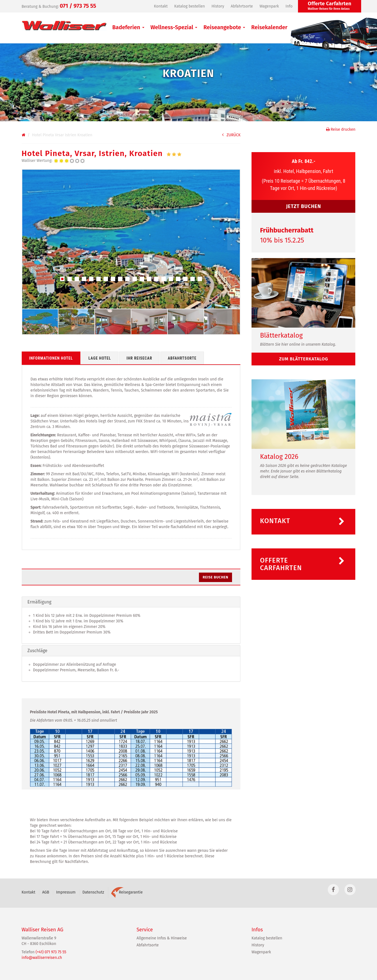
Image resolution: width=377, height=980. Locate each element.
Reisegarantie (127, 892)
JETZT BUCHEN (304, 206)
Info (289, 6)
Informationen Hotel (51, 358)
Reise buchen (216, 577)
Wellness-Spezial (174, 27)
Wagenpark (269, 6)
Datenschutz (93, 892)
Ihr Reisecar (139, 358)
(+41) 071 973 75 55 (51, 952)
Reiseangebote (224, 27)
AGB (45, 892)
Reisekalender (269, 27)
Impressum (66, 892)
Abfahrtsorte (242, 6)
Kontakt (161, 6)
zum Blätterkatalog (304, 359)
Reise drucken (341, 129)
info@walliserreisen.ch (42, 958)
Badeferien (128, 27)
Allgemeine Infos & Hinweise (162, 938)
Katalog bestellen (189, 6)
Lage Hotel (100, 358)
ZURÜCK (231, 135)
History (218, 6)
